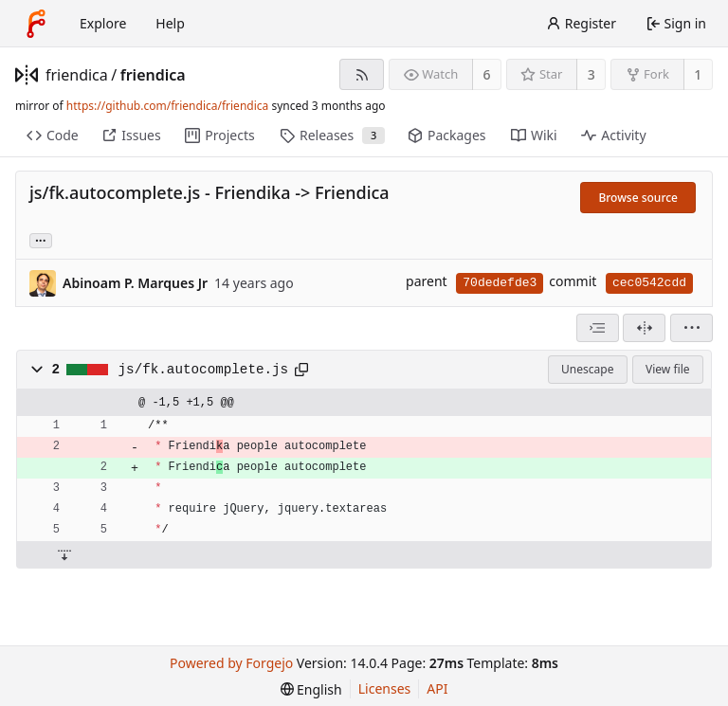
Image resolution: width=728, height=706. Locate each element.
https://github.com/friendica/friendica (167, 106)
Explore (103, 23)
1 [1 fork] (698, 74)
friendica (77, 75)
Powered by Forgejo (231, 663)
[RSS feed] (362, 74)
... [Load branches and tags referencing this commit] (41, 239)
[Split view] (644, 328)
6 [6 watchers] (487, 74)
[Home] (36, 24)
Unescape (587, 369)
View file (667, 369)
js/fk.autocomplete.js (204, 370)
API (437, 688)
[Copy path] (301, 370)
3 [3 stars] (591, 74)
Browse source (638, 198)
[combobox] (598, 328)
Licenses (385, 688)
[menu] (692, 328)
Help (170, 23)
